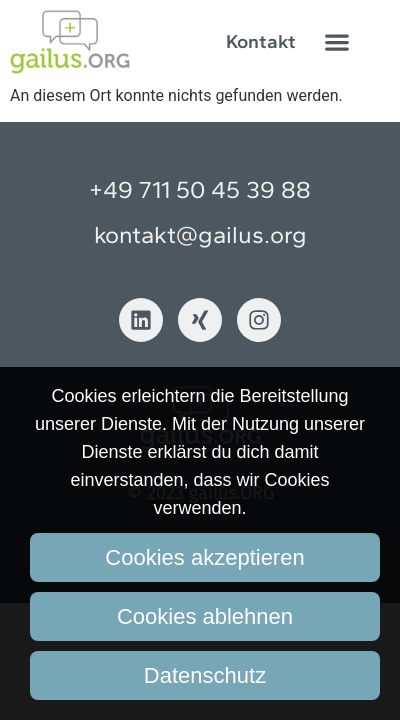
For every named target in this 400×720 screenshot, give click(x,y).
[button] (337, 41)
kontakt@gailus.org (200, 234)
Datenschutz (205, 675)
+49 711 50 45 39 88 (200, 189)
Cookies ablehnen (205, 616)
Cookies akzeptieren (204, 557)
